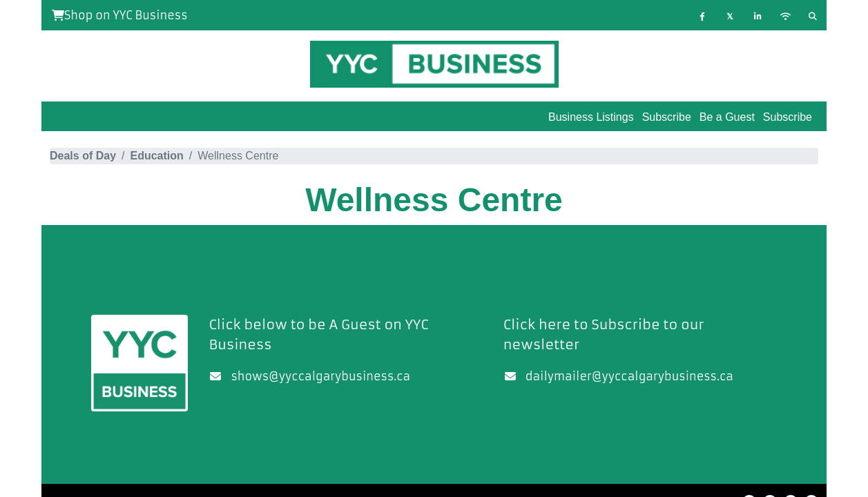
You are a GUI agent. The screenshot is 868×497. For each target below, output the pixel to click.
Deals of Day (83, 156)
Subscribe (788, 117)
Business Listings (591, 117)
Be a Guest (727, 117)
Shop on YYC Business (120, 15)
